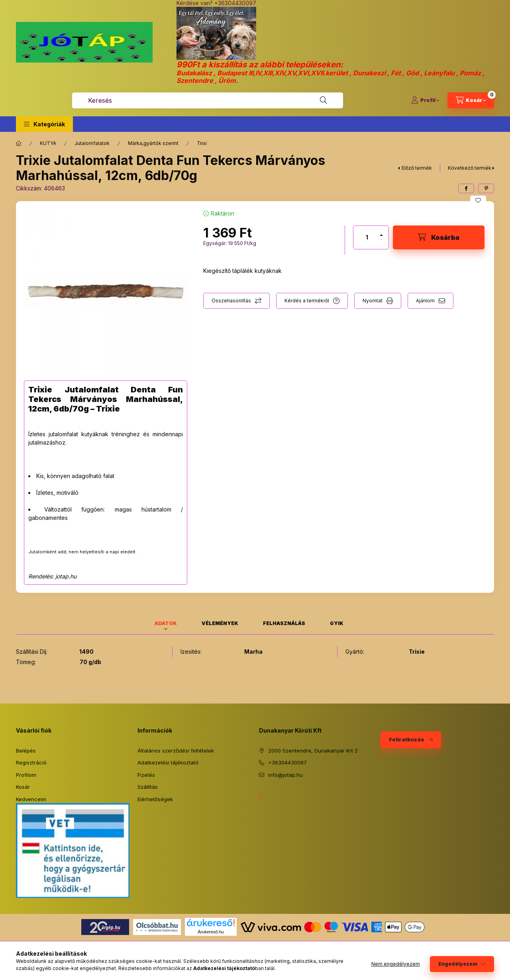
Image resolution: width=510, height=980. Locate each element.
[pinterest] (486, 188)
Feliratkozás (407, 739)
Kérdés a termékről (307, 301)
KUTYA (48, 143)
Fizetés (146, 775)
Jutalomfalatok (92, 143)
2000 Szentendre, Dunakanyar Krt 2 (313, 751)
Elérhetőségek (155, 799)
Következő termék (470, 168)
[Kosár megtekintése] (471, 100)
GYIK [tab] (337, 623)
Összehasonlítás (231, 301)
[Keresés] (324, 100)
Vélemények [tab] (220, 623)
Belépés (26, 751)
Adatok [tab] (166, 623)
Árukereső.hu (211, 932)
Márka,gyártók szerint (153, 143)
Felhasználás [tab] (284, 623)
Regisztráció (31, 762)
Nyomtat (373, 301)
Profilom (26, 775)
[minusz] (381, 243)
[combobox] (208, 100)
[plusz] (381, 232)
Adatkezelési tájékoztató (168, 762)
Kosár (23, 787)
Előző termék (417, 168)
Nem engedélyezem (396, 964)
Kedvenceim (31, 799)
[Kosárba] (439, 237)
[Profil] (425, 100)
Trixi (202, 143)
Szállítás (148, 787)
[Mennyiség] (367, 237)
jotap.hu (66, 576)
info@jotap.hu (285, 775)
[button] (44, 124)
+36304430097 (287, 762)
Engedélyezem (458, 964)
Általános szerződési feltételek (176, 751)
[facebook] (466, 188)
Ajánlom (425, 301)
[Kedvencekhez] (478, 200)
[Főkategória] (19, 143)
